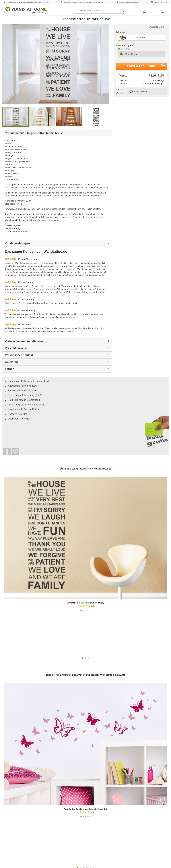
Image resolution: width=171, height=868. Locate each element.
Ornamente (106, 19)
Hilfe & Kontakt (160, 2)
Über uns (98, 745)
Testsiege (98, 755)
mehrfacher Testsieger (129, 2)
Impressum (98, 760)
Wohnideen (157, 769)
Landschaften (127, 19)
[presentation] (46, 721)
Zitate (144, 19)
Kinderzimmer (86, 19)
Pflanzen (53, 19)
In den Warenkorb (146, 79)
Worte (38, 19)
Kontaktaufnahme (73, 750)
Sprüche (23, 19)
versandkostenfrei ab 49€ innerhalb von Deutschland (144, 731)
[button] (82, 552)
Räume (8, 19)
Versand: (123, 96)
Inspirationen (157, 759)
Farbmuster (73, 755)
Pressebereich (98, 750)
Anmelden (30, 764)
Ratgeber (162, 19)
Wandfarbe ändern (157, 39)
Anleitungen (157, 749)
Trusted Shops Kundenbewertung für (64, 782)
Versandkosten (73, 760)
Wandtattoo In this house (17, 232)
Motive (69, 19)
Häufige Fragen (73, 745)
